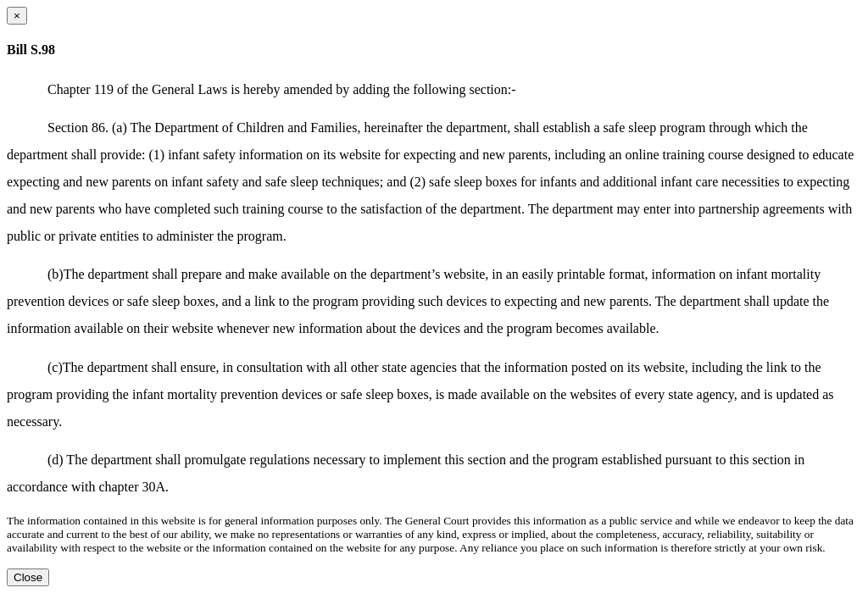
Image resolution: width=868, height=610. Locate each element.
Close (28, 577)
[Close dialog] (17, 16)
